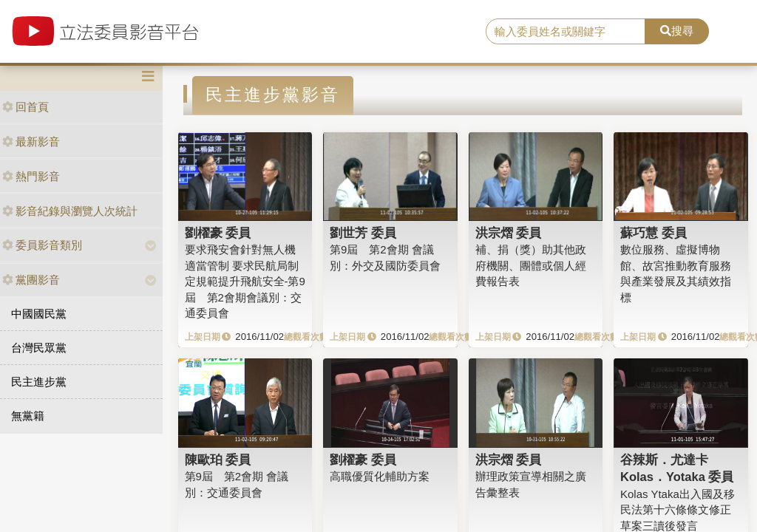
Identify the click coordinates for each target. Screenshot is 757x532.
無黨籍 (28, 416)
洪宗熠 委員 (509, 233)
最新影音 (31, 141)
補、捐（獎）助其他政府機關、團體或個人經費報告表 (531, 265)
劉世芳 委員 (363, 233)
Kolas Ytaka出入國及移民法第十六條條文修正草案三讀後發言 (678, 510)
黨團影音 (31, 280)
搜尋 (677, 31)
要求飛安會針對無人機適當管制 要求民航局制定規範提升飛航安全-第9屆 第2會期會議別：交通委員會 (245, 281)
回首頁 (26, 107)
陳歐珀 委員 (218, 460)
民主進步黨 (39, 382)
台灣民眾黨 (39, 348)
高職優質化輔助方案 (380, 476)
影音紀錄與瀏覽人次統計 (70, 211)
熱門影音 (31, 176)
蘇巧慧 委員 (654, 233)
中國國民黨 (39, 314)
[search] (566, 32)
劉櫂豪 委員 (218, 233)
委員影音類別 (42, 245)
